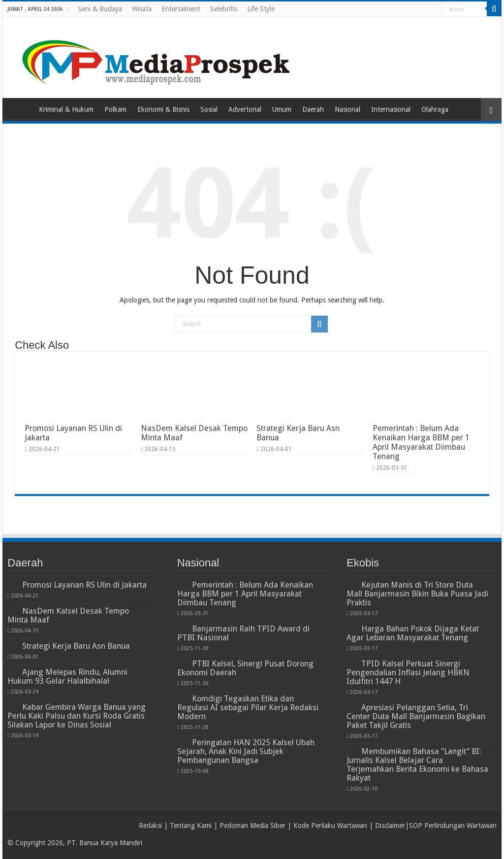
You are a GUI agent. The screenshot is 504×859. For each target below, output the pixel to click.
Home (20, 108)
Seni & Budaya (100, 9)
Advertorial (245, 109)
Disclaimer (390, 826)
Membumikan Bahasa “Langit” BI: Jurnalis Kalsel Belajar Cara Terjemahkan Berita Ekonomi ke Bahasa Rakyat (417, 765)
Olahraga (435, 109)
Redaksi (150, 826)
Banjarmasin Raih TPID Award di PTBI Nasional (243, 633)
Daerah (313, 109)
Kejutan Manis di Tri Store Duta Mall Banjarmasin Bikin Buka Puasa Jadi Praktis (417, 594)
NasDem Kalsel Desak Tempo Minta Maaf (68, 615)
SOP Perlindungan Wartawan (453, 826)
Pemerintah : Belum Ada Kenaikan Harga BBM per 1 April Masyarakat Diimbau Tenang (421, 442)
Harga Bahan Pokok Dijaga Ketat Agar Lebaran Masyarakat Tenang (413, 633)
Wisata (142, 9)
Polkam (115, 109)
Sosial (209, 109)
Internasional (391, 109)
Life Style (261, 9)
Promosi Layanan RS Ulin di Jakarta (84, 585)
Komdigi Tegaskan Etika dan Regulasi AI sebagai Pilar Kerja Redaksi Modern (248, 708)
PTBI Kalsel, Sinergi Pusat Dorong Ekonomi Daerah (245, 668)
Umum (282, 109)
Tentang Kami (191, 826)
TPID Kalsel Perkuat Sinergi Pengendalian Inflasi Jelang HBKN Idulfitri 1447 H (408, 673)
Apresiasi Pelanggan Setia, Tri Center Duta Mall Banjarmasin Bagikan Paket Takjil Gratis (416, 716)
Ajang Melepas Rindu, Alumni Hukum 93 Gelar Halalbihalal (67, 677)
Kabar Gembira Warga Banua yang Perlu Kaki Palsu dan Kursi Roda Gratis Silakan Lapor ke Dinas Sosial (77, 716)
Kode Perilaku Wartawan (330, 826)
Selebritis (224, 9)
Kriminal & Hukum (66, 109)
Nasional (347, 109)
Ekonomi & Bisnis (163, 109)
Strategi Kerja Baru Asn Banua (76, 646)
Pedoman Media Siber (252, 826)
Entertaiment (181, 9)
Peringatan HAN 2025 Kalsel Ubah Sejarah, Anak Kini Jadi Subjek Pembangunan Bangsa (246, 751)
